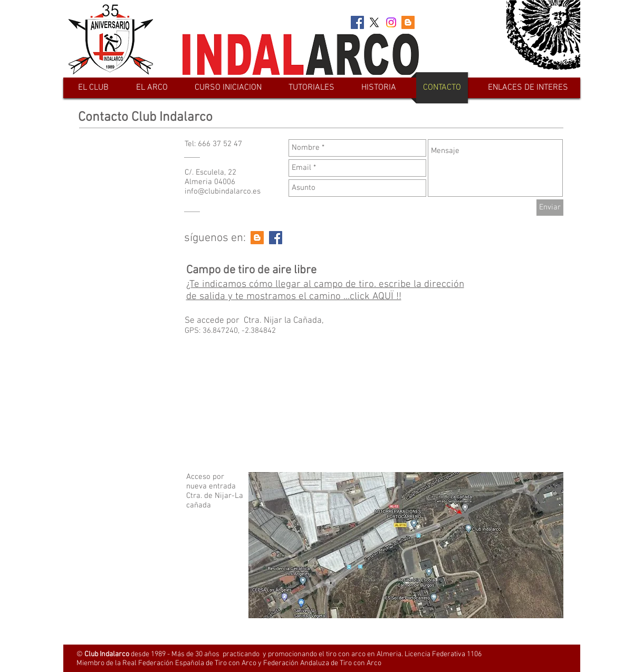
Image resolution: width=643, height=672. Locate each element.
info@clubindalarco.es (223, 191)
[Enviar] (550, 208)
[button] (152, 88)
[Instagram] (391, 22)
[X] (374, 22)
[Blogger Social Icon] (408, 22)
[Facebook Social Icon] (357, 22)
